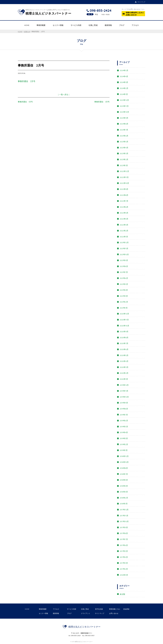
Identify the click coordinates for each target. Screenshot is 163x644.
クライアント (86, 613)
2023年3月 (124, 153)
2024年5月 (124, 70)
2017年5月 (124, 551)
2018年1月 (124, 504)
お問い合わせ (114, 613)
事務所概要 (41, 25)
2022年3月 (124, 225)
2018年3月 (124, 492)
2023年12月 (124, 100)
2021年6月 (124, 278)
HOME (27, 25)
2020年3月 (124, 367)
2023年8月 (124, 124)
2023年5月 (124, 142)
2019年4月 (124, 432)
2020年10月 (124, 326)
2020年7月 (124, 343)
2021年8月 (124, 266)
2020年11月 (124, 320)
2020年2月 (124, 373)
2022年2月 (124, 231)
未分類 (122, 594)
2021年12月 (124, 243)
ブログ (122, 25)
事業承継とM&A (115, 609)
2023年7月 (124, 130)
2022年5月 (124, 213)
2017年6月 (124, 545)
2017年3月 (124, 563)
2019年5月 (124, 427)
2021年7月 (124, 272)
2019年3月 (124, 438)
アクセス (135, 25)
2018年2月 (124, 498)
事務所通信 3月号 (102, 102)
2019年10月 (124, 397)
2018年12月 (124, 456)
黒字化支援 (99, 609)
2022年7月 (124, 201)
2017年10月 (124, 521)
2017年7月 (124, 539)
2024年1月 (124, 94)
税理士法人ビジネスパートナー (84, 627)
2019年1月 (124, 450)
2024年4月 (124, 76)
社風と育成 (93, 25)
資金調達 (126, 609)
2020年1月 (124, 379)
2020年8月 (124, 338)
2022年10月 (124, 183)
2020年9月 (124, 332)
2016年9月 (124, 575)
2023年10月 (124, 112)
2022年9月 (124, 189)
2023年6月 (124, 136)
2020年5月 (124, 355)
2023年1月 (124, 165)
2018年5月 (124, 480)
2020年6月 (124, 349)
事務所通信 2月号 (27, 81)
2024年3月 (124, 82)
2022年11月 (124, 177)
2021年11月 (124, 249)
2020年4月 (124, 361)
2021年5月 (124, 284)
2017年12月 (124, 510)
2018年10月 (124, 462)
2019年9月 (124, 403)
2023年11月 (124, 106)
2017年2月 (124, 569)
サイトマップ (100, 613)
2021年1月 (124, 308)
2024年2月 (124, 88)
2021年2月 (124, 302)
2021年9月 (124, 260)
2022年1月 (124, 237)
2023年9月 (124, 118)
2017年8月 (124, 533)
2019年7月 (124, 415)
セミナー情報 (58, 25)
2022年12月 (124, 171)
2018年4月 (124, 486)
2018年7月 (124, 474)
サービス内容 (76, 25)
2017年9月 (124, 527)
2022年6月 (124, 207)
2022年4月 (124, 219)
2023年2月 (124, 159)
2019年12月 (124, 385)
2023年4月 (124, 148)
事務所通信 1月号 (25, 102)
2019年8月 (124, 409)
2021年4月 (124, 290)
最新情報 (108, 25)
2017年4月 (124, 557)
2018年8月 (124, 468)
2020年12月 (124, 314)
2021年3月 (124, 296)
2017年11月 (124, 516)
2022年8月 (124, 195)
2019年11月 (124, 391)
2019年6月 (124, 421)
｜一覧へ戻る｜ (64, 95)
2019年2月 (124, 444)
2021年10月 (124, 254)
